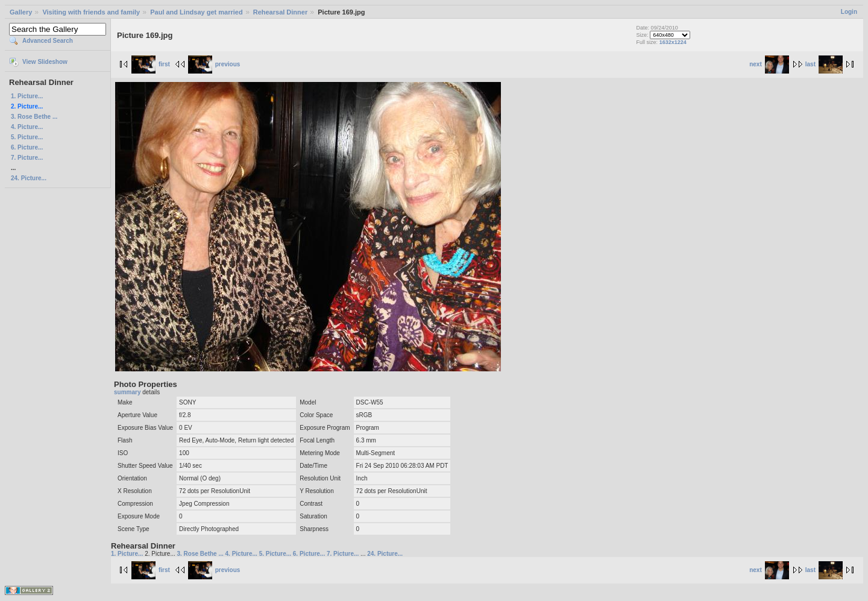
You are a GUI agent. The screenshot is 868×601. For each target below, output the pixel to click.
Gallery (21, 12)
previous (214, 64)
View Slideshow (45, 62)
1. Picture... (27, 96)
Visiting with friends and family (91, 12)
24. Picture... (29, 178)
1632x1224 (673, 42)
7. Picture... (27, 158)
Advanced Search (48, 41)
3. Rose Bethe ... (34, 117)
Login (849, 12)
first (151, 64)
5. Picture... (27, 137)
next (769, 64)
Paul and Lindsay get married (196, 12)
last (824, 64)
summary (128, 392)
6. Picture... (27, 147)
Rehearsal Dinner (280, 12)
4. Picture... (27, 127)
